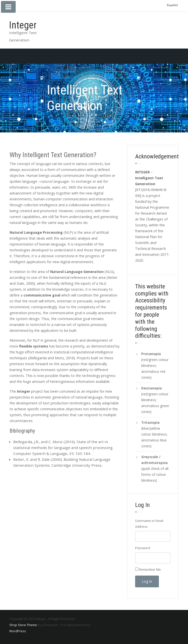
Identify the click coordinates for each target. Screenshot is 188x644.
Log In (147, 581)
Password (143, 548)
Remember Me (150, 569)
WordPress (18, 631)
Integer (23, 25)
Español (172, 5)
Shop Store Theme (23, 625)
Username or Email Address (149, 524)
